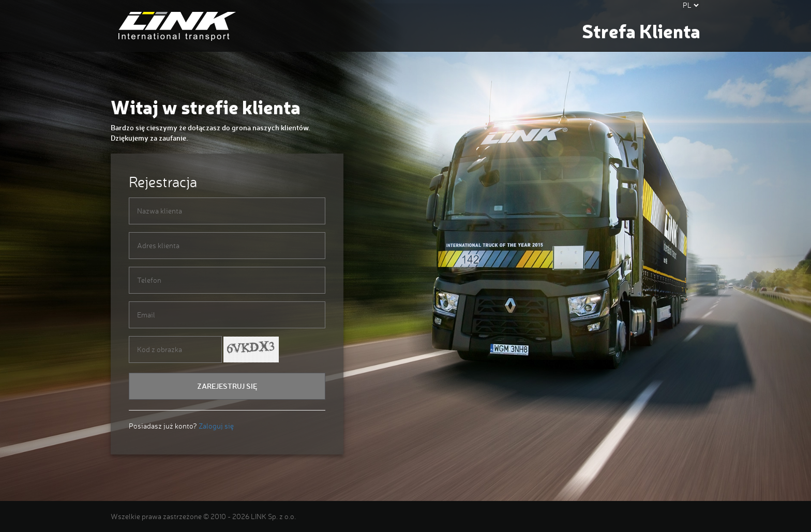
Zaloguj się (216, 426)
